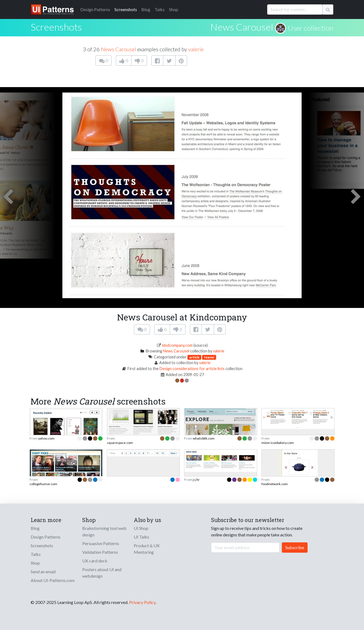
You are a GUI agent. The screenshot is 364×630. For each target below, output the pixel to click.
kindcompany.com (177, 345)
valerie (196, 49)
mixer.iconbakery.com (278, 443)
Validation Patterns (100, 552)
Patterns (95, 9)
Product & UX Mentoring (147, 549)
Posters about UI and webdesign (102, 573)
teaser (209, 357)
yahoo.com (46, 438)
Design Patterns (46, 537)
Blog (146, 9)
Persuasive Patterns (101, 543)
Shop (174, 9)
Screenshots (126, 9)
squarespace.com (120, 443)
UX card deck (95, 561)
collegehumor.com (43, 484)
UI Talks (141, 537)
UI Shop (141, 528)
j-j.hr (196, 480)
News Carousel (242, 27)
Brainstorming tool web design (104, 531)
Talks (160, 9)
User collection (311, 28)
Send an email (43, 572)
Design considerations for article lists (192, 369)
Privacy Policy (142, 602)
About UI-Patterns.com (53, 580)
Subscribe (295, 547)
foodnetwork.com (275, 484)
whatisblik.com (204, 438)
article (194, 357)
